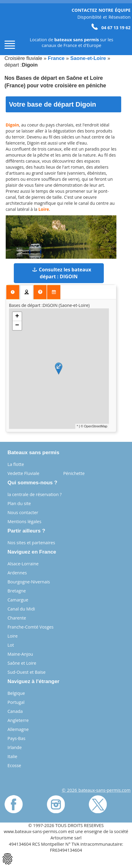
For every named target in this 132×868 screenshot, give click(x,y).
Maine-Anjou (20, 654)
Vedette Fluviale (23, 473)
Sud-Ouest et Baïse (27, 672)
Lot (11, 645)
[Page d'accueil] (15, 28)
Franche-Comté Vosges (30, 627)
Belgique (16, 693)
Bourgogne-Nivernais (29, 582)
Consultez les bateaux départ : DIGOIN (62, 273)
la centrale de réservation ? (34, 494)
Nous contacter (23, 512)
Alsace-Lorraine (23, 564)
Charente (17, 618)
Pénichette (74, 473)
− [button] (17, 326)
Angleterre (18, 720)
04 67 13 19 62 (111, 28)
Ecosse (14, 765)
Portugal (16, 702)
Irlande (15, 747)
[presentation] (13, 292)
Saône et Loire (22, 663)
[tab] (13, 292)
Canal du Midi (21, 609)
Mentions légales (24, 521)
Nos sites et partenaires (31, 543)
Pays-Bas (16, 738)
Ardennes (17, 573)
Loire (13, 636)
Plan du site (19, 503)
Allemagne (18, 729)
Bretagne (17, 591)
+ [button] (17, 317)
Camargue (18, 600)
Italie (12, 756)
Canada (15, 711)
